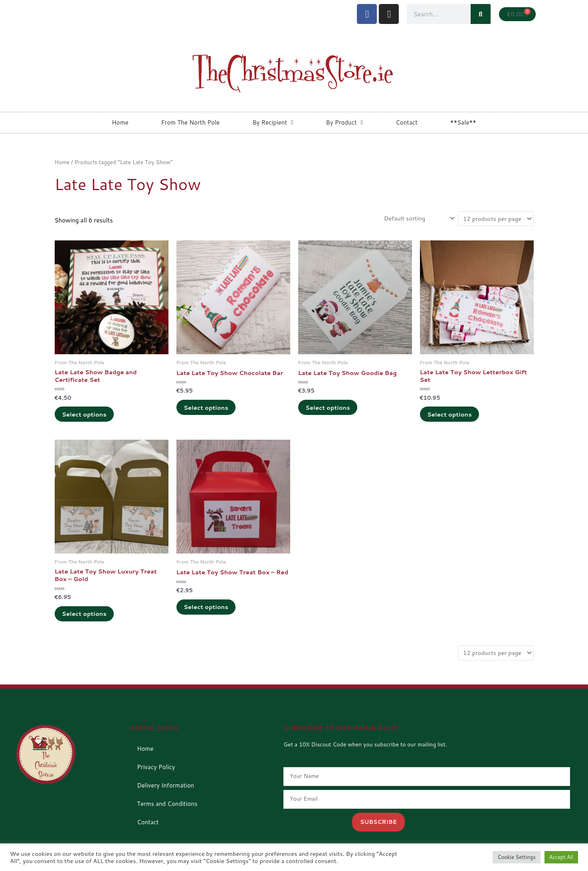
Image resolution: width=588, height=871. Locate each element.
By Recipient (273, 122)
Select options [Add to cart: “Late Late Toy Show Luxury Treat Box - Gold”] (85, 616)
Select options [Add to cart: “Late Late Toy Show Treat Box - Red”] (207, 616)
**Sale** (463, 122)
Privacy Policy (156, 769)
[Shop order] (417, 218)
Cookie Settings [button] (516, 857)
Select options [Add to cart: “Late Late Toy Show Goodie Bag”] (329, 408)
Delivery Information (165, 787)
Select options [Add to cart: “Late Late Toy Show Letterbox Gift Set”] (451, 415)
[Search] (481, 14)
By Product (345, 122)
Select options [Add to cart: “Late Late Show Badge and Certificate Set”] (85, 415)
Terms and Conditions (167, 806)
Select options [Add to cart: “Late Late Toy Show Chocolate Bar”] (207, 408)
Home (120, 122)
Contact (407, 122)
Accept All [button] (561, 857)
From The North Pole (190, 122)
